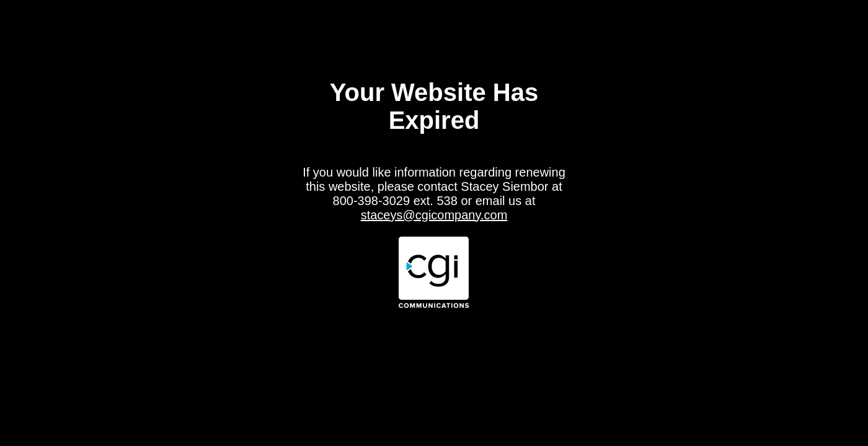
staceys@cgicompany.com (434, 215)
